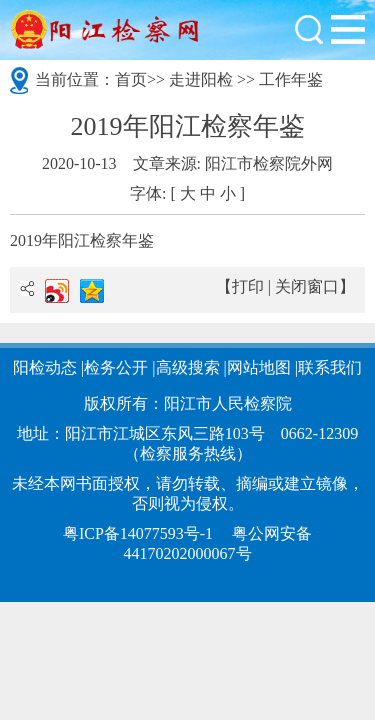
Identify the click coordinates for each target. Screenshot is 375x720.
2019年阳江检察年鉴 (82, 240)
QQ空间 (92, 291)
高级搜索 (188, 367)
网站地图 (259, 367)
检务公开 (116, 367)
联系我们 (330, 367)
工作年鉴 (291, 79)
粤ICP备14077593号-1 (138, 533)
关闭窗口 (307, 286)
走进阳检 (201, 79)
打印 (248, 286)
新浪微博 (57, 291)
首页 (131, 79)
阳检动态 (45, 367)
